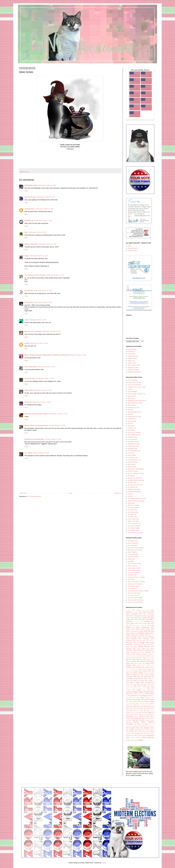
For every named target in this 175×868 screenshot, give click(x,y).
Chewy (134, 637)
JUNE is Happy (135, 682)
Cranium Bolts (132, 421)
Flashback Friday (133, 356)
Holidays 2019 (130, 667)
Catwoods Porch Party (134, 417)
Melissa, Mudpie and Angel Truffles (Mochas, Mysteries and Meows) (46, 355)
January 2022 (129, 671)
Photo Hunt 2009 (131, 707)
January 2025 (138, 671)
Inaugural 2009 (149, 667)
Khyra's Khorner (132, 566)
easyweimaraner (30, 209)
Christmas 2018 (149, 639)
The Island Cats (132, 510)
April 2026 (129, 625)
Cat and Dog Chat (133, 554)
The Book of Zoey (141, 724)
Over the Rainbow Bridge (146, 701)
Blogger (104, 863)
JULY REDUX (134, 673)
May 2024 (143, 694)
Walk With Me (130, 736)
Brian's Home (132, 405)
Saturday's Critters (133, 368)
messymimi (28, 402)
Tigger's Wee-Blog (133, 521)
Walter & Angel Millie (31, 244)
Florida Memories (131, 652)
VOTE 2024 (151, 734)
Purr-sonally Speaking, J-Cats (137, 498)
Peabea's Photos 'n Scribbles (136, 577)
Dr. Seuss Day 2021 (146, 645)
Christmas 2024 (141, 641)
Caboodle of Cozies (134, 408)
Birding (141, 631)
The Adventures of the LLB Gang (35, 275)
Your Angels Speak (133, 530)
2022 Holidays (146, 610)
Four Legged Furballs (134, 435)
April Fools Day (137, 625)
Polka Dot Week (143, 712)
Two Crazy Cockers (133, 595)
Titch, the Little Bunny (134, 593)
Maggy (135, 692)
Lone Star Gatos (133, 462)
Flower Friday (141, 652)
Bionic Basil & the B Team (135, 403)
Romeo (137, 716)
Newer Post (23, 493)
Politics (128, 712)
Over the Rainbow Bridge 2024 (134, 703)
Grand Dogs (141, 656)
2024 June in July (145, 616)
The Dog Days (142, 726)
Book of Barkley (132, 552)
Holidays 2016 (131, 665)
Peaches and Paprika (134, 489)
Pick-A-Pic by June (138, 711)
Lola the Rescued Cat (134, 460)
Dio (138, 643)
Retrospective (130, 716)
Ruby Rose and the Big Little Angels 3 (36, 414)
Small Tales (131, 579)
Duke (26, 232)
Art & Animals (147, 625)
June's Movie (142, 688)
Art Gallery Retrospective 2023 (143, 627)
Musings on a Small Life (135, 478)
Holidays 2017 (141, 665)
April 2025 (151, 623)
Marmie (138, 694)
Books (136, 633)
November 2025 (131, 699)
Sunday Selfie (139, 722)
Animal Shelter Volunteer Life (136, 394)
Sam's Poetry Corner (134, 365)
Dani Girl (130, 423)
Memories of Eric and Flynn (33, 331)
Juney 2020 (150, 688)
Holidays (128, 662)
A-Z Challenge (145, 621)
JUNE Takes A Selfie (140, 686)
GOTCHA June (134, 656)
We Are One (138, 736)
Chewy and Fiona (142, 637)
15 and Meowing (133, 380)
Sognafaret (131, 503)
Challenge (129, 637)
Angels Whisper (132, 392)
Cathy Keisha (29, 390)
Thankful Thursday (133, 370)
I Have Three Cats (133, 446)
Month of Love (134, 698)
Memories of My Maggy (139, 696)
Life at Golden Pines (134, 570)
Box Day (152, 635)
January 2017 (133, 669)
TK (135, 732)
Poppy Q (130, 494)
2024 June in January (133, 616)
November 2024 (150, 698)
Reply (26, 191)
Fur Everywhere (132, 439)
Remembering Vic (133, 248)
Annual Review (143, 623)
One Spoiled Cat (133, 487)
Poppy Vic (151, 712)
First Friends (150, 648)
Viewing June (139, 734)
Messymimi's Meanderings (136, 469)
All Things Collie (132, 541)
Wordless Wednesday (134, 372)
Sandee (27, 256)
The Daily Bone (132, 589)
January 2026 (147, 671)
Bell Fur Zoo (131, 398)
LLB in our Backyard (134, 573)
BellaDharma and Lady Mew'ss (137, 401)
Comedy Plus (132, 419)
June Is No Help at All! (133, 684)
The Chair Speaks (133, 508)
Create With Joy (150, 641)
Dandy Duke (131, 559)
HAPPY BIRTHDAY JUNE (139, 658)
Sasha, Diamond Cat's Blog (136, 501)
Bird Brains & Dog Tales (135, 550)
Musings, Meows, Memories (136, 480)
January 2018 (141, 669)
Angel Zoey (134, 623)
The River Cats (132, 514)
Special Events (138, 720)
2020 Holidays (136, 610)
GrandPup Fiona (149, 656)
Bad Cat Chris (132, 396)
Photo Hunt (151, 705)
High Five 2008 (131, 660)
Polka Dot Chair (134, 713)
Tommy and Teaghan (134, 526)
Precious (130, 496)
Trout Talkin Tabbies (134, 528)
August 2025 (150, 629)
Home (71, 493)
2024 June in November (138, 620)
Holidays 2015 (150, 663)
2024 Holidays (135, 612)
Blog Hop (147, 631)
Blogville (132, 633)
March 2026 (133, 694)
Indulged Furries (133, 449)
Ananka (130, 389)
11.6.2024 (128, 610)
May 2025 (149, 694)
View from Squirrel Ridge (135, 598)
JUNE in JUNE (143, 679)
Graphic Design (132, 251)
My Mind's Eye (29, 302)
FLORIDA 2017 (149, 650)
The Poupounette (133, 512)
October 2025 (140, 699)
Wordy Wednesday (148, 738)
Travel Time (146, 732)
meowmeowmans (30, 379)
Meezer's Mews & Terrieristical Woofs (36, 426)
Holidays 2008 (135, 662)
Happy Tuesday (132, 358)
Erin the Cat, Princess (134, 433)
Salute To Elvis (144, 716)
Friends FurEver (132, 437)
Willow (144, 736)
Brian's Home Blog (30, 367)
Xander (128, 740)
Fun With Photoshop (136, 654)
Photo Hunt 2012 (134, 709)
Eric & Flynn (131, 430)
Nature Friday (132, 363)
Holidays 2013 (141, 664)
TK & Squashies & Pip (134, 523)
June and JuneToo (149, 673)
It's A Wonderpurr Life (134, 451)
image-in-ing (131, 361)
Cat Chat (130, 410)
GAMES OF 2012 (147, 654)
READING (145, 714)
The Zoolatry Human (148, 730)
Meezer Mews (132, 467)
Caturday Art (131, 352)
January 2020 (150, 669)
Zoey (141, 740)
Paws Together (146, 703)
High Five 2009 (141, 660)
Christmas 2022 (131, 641)
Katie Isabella (132, 455)
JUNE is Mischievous (147, 682)
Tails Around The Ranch (135, 584)
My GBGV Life (29, 221)
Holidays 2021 (140, 667)
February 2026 (131, 648)
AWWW (128, 631)
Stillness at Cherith (133, 505)
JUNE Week (150, 686)
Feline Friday (132, 354)
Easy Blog (131, 561)
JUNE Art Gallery (131, 675)
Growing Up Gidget (133, 442)
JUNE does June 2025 (140, 677)
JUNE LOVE (143, 684)
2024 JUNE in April (145, 612)
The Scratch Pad (133, 728)
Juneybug (128, 690)
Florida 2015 (140, 650)
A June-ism (137, 621)
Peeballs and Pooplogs (135, 492)
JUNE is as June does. (140, 680)
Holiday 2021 (150, 660)
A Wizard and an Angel (134, 382)
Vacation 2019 (130, 734)
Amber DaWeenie (133, 543)
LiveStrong (129, 692)
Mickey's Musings (133, 471)
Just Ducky (131, 453)
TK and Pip (140, 732)
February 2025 (149, 646)
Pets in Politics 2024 (143, 705)
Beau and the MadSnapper (136, 548)
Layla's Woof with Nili (134, 568)
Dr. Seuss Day (136, 645)
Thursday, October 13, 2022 (57, 426)
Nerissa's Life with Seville (135, 485)
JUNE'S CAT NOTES (132, 688)
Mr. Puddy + (131, 476)
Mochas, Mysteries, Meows (136, 473)
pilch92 (27, 343)
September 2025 (140, 718)
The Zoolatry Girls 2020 (134, 730)
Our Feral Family (131, 701)
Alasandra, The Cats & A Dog (136, 387)
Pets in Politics (133, 705)
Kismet (144, 690)
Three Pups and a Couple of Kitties (138, 591)
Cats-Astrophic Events (134, 412)
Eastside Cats (29, 291)
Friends (148, 652)
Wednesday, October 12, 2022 (47, 185)
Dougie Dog (144, 643)
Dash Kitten (131, 426)
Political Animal (150, 711)
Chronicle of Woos (133, 557)
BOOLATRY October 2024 (140, 635)
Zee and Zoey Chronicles (135, 533)
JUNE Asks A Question (143, 675)
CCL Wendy (28, 453)
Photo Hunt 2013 (145, 709)
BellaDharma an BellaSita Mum (34, 439)
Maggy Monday (144, 692)
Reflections (151, 714)
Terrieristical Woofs (133, 586)
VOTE (145, 734)
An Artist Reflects (133, 545)
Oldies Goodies (149, 699)
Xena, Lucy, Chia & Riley (135, 602)
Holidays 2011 (133, 663)
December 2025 (131, 643)
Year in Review (134, 740)
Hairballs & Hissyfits (134, 444)
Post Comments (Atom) (34, 496)
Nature (142, 698)
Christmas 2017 (136, 639)
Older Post (118, 493)
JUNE (141, 673)
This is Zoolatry (130, 732)
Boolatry (26, 172)
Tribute (152, 732)
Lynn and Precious (30, 197)
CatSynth (130, 414)
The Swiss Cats (132, 517)
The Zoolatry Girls (147, 728)
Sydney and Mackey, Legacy (136, 582)
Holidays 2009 (144, 662)
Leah (26, 320)
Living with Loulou (133, 458)
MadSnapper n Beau (31, 185)
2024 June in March (140, 618)
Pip (145, 711)
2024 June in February (146, 614)
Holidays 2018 (150, 665)
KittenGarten (151, 690)
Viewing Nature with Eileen (136, 600)
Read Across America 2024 (134, 714)
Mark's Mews (132, 464)
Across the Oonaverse (134, 385)
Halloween (129, 658)
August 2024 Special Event (135, 629)
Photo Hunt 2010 (142, 707)
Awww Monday (132, 349)
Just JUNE (136, 690)
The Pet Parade (150, 726)
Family (140, 646)
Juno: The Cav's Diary (134, 564)
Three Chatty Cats (133, 519)
